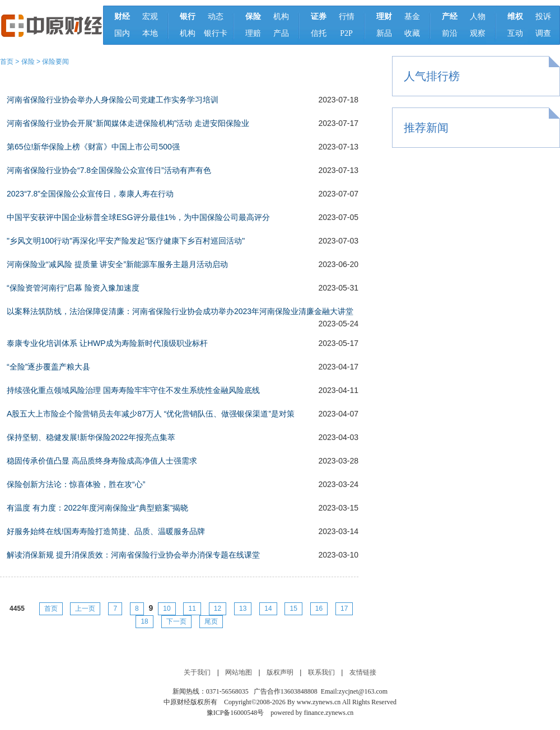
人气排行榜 (432, 76)
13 (243, 609)
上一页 (85, 609)
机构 (188, 33)
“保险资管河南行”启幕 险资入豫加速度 (73, 288)
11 (192, 609)
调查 (543, 33)
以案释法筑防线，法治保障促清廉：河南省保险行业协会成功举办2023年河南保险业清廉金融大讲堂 (180, 311)
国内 (122, 33)
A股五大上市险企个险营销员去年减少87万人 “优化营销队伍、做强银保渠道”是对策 (151, 414)
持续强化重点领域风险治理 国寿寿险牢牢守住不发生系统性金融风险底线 (133, 390)
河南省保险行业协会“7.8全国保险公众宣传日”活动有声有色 (109, 170)
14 (268, 609)
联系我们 (321, 672)
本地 (150, 33)
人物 (478, 17)
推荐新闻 (426, 128)
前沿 (450, 33)
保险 (28, 62)
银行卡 (216, 33)
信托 (319, 33)
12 (218, 609)
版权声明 (280, 672)
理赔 (253, 33)
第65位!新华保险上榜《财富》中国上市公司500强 (93, 147)
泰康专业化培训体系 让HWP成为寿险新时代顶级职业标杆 (107, 343)
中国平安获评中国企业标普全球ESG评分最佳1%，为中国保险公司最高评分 (138, 217)
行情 (347, 17)
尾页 (211, 621)
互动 (515, 33)
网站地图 (239, 672)
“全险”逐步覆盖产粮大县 (48, 367)
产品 (281, 33)
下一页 (176, 621)
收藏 (412, 33)
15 (293, 609)
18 (144, 621)
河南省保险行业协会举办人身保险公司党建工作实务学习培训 (113, 100)
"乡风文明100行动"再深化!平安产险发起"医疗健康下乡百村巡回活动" (126, 241)
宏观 (150, 17)
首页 (7, 62)
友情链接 (363, 672)
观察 (478, 33)
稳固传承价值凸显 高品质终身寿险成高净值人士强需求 (102, 461)
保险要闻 (55, 62)
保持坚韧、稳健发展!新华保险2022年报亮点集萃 (91, 437)
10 (167, 609)
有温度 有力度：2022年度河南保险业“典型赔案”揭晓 (97, 508)
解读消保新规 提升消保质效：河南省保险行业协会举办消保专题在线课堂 (133, 555)
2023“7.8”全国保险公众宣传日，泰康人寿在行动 (90, 194)
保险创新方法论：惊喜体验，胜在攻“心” (76, 484)
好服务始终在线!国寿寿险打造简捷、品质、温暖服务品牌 (106, 531)
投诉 (543, 17)
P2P (346, 33)
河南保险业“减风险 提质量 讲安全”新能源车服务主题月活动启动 (117, 264)
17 (344, 609)
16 (319, 609)
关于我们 (197, 672)
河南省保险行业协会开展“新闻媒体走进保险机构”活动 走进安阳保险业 (128, 123)
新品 (384, 33)
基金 (412, 17)
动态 (216, 17)
